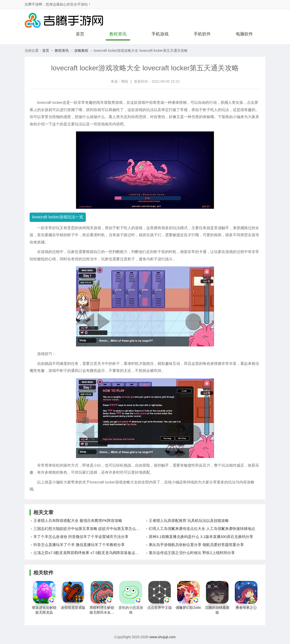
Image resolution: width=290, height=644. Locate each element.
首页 (80, 34)
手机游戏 (160, 34)
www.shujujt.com (162, 637)
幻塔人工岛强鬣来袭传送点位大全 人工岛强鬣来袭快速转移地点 (202, 529)
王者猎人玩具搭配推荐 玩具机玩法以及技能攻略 (189, 521)
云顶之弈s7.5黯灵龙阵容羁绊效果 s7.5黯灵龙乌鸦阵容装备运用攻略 (89, 553)
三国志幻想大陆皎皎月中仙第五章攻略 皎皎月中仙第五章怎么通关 (88, 529)
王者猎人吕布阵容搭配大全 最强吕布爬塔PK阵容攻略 (78, 521)
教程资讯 (118, 34)
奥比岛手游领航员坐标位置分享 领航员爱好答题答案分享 (196, 545)
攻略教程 (81, 51)
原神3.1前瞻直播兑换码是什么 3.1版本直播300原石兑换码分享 (201, 537)
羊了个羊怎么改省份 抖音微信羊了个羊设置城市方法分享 (81, 537)
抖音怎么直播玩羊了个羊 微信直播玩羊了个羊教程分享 (79, 545)
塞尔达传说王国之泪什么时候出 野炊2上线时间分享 (192, 553)
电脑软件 (244, 34)
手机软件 (202, 34)
